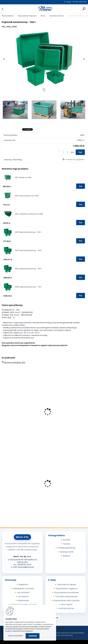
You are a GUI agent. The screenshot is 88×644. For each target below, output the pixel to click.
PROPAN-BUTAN (66, 608)
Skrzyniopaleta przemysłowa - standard (22, 412)
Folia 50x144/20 (54, 484)
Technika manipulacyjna (66, 596)
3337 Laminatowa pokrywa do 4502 (29, 214)
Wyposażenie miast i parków (66, 600)
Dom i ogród (67, 604)
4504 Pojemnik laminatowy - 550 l (28, 269)
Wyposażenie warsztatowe (66, 592)
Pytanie (66, 544)
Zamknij (33, 636)
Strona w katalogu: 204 (13, 362)
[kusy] (63, 152)
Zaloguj (68, 2)
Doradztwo (23, 596)
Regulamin (23, 584)
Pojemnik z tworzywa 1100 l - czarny (20, 490)
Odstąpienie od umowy (23, 588)
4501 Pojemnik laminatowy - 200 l (28, 232)
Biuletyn (67, 556)
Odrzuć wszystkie (15, 636)
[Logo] (44, 9)
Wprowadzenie (8, 16)
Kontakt (66, 540)
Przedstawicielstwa (66, 548)
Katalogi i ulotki (66, 552)
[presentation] (4, 59)
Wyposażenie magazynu (27, 16)
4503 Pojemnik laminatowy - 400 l (28, 251)
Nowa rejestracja (81, 2)
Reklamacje (23, 600)
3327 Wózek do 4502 (23, 178)
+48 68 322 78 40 (24, 565)
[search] (84, 9)
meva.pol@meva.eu (26, 567)
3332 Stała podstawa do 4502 (27, 196)
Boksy (43, 16)
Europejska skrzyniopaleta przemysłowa (65, 419)
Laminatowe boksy (56, 16)
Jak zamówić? (23, 592)
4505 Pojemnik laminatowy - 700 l (28, 287)
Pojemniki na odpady (67, 584)
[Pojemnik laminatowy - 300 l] (44, 59)
